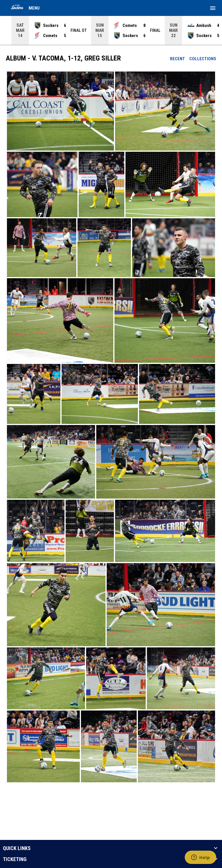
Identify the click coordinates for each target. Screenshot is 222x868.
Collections (203, 59)
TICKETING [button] (15, 859)
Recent (177, 59)
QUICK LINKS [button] (17, 848)
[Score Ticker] (111, 30)
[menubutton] (213, 8)
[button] (60, 111)
